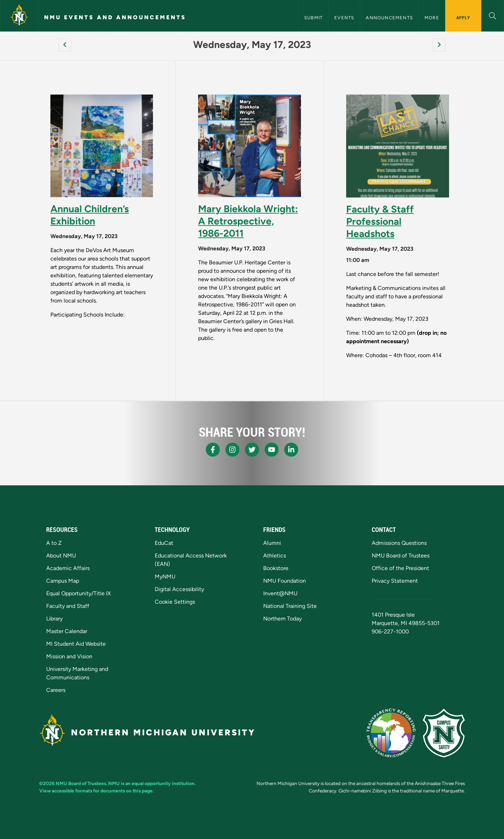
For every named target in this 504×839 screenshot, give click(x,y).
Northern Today (282, 619)
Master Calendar (67, 631)
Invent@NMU (280, 593)
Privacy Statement (395, 581)
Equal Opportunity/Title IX (79, 593)
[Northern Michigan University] (19, 16)
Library (54, 619)
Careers (56, 690)
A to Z (54, 543)
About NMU (61, 556)
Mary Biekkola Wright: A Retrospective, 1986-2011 (248, 221)
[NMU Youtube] (272, 450)
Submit (313, 18)
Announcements (389, 18)
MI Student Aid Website (76, 644)
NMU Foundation (285, 581)
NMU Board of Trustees (401, 556)
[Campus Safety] (444, 733)
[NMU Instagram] (232, 450)
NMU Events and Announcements (115, 17)
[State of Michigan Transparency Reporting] (391, 733)
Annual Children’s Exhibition (90, 215)
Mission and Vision (69, 656)
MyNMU (165, 577)
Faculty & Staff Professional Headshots (380, 221)
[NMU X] (252, 450)
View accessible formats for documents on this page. (96, 791)
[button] (493, 15)
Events (344, 18)
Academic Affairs (68, 568)
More (432, 18)
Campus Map (63, 581)
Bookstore (276, 568)
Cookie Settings (175, 602)
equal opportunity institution (163, 783)
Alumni (272, 543)
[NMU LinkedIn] (291, 450)
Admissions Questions (399, 543)
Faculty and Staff (68, 606)
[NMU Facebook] (213, 450)
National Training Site (290, 606)
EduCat (164, 543)
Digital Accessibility (179, 589)
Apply (463, 18)
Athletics (275, 556)
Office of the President (400, 568)
